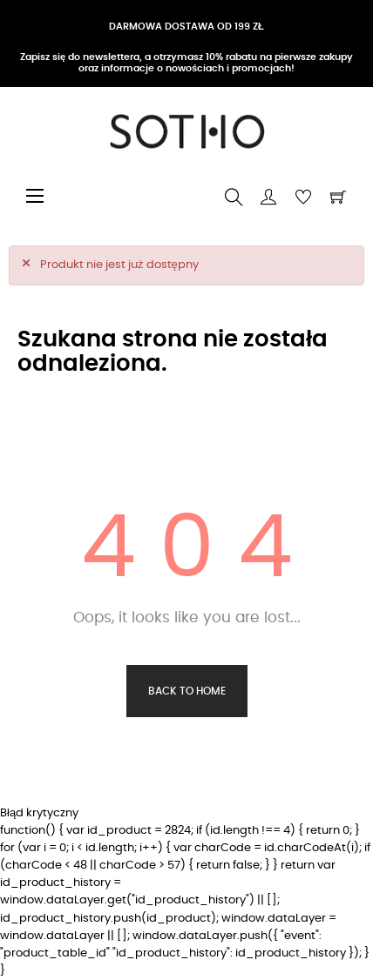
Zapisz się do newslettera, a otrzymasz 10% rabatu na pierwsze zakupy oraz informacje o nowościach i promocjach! (186, 62)
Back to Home (187, 691)
